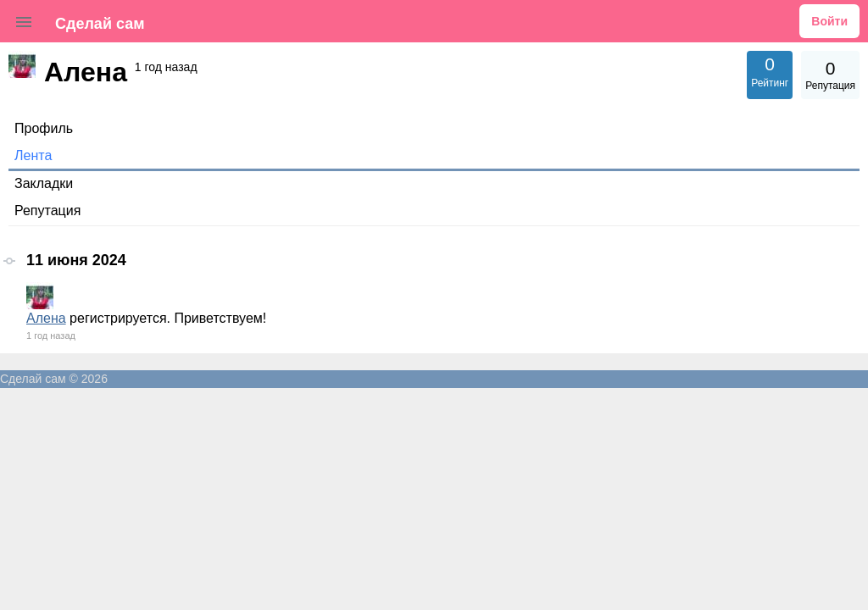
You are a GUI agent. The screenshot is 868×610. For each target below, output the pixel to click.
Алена (46, 318)
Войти (829, 21)
